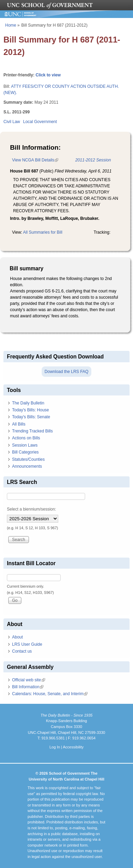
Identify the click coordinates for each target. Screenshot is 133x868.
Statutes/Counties (28, 459)
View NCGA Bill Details (35, 160)
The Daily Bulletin (28, 403)
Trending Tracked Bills (32, 431)
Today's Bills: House (30, 410)
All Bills (19, 424)
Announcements (27, 466)
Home (11, 25)
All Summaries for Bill (43, 232)
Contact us (22, 651)
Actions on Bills (26, 438)
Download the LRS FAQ (66, 372)
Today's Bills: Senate (31, 417)
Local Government (40, 122)
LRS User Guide (27, 644)
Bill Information (28, 687)
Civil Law (12, 122)
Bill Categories (25, 452)
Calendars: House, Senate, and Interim (50, 694)
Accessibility (73, 747)
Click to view (48, 75)
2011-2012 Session (93, 160)
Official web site (29, 680)
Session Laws (25, 445)
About (17, 637)
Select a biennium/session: (32, 509)
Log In (55, 747)
